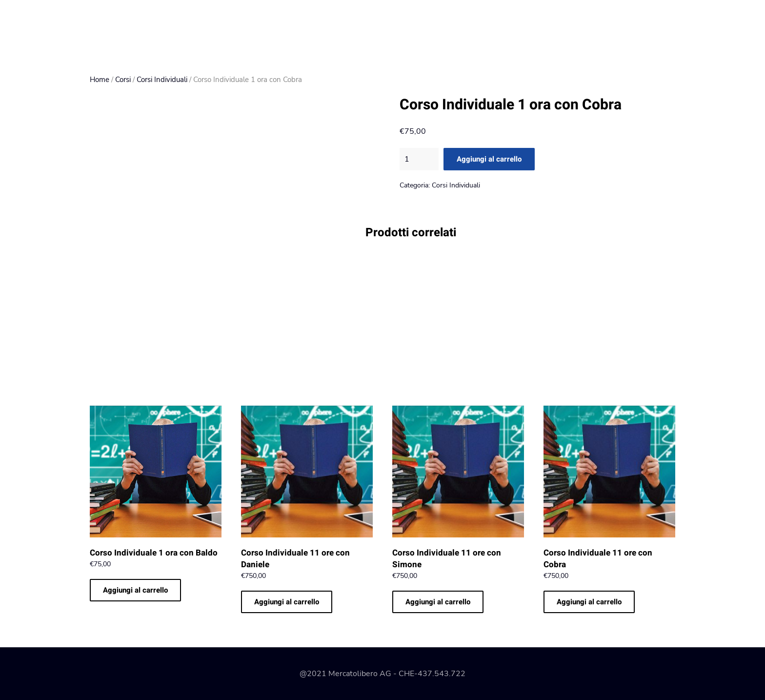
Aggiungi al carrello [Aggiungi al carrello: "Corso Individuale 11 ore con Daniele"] (287, 602)
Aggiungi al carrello (489, 159)
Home (100, 80)
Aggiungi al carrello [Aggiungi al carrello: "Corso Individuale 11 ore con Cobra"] (589, 602)
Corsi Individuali (162, 80)
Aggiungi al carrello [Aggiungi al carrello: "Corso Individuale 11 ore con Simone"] (438, 602)
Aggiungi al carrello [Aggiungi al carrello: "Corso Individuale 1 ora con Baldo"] (135, 590)
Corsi (123, 80)
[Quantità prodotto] (419, 159)
